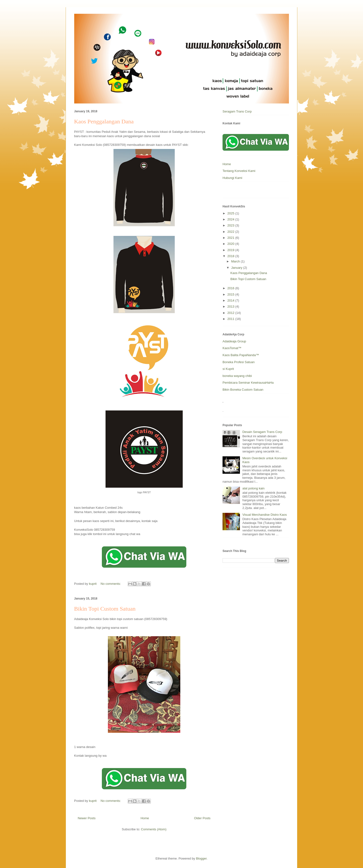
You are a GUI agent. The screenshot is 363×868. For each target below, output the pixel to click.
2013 (231, 307)
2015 (231, 294)
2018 (231, 256)
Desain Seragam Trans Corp (262, 432)
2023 (231, 225)
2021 (231, 238)
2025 (231, 213)
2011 (231, 319)
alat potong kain (253, 488)
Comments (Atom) (154, 829)
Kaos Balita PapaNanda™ (241, 355)
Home (145, 818)
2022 (231, 232)
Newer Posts (87, 818)
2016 (231, 288)
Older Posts (202, 818)
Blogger (201, 858)
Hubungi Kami (232, 178)
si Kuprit (228, 369)
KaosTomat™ (232, 348)
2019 (231, 250)
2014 (231, 300)
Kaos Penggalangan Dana (104, 121)
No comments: (111, 584)
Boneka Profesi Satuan (239, 362)
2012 (231, 313)
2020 (231, 244)
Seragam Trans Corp (237, 111)
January (237, 268)
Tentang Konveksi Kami (239, 171)
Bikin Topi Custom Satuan (105, 609)
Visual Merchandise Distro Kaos (265, 515)
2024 (231, 219)
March (236, 261)
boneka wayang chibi (237, 376)
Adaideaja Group (234, 341)
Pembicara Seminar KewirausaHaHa (248, 383)
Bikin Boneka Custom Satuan (243, 390)
